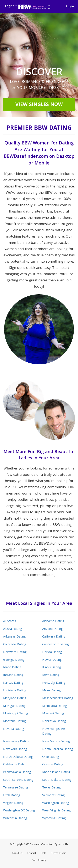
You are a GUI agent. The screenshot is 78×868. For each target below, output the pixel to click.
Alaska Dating (13, 629)
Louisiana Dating (15, 691)
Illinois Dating (52, 668)
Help (44, 853)
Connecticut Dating (56, 645)
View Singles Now (39, 105)
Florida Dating (52, 652)
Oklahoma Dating (15, 765)
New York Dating (15, 749)
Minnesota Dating (55, 706)
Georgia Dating (14, 660)
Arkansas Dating (14, 637)
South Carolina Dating (18, 780)
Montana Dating (14, 721)
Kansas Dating (13, 683)
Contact (32, 853)
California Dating (54, 637)
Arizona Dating (53, 629)
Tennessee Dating (16, 788)
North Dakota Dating (18, 757)
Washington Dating (56, 803)
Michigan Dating (14, 706)
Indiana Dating (13, 675)
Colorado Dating (15, 645)
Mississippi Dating (16, 714)
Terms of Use (59, 853)
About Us (17, 853)
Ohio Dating (51, 757)
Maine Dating (51, 691)
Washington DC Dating (19, 811)
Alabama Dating (53, 621)
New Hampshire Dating (54, 732)
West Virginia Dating (56, 811)
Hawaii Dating (52, 660)
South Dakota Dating (57, 780)
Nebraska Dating (54, 721)
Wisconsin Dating (15, 819)
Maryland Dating (15, 698)
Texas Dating (51, 788)
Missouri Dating (53, 714)
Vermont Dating (53, 796)
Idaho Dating (12, 668)
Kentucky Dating (54, 683)
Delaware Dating (15, 652)
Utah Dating (12, 796)
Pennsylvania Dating (17, 772)
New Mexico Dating (56, 742)
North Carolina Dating (58, 749)
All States (10, 621)
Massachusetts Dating (58, 698)
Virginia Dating (13, 803)
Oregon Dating (53, 765)
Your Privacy (39, 860)
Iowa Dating (51, 675)
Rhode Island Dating (56, 772)
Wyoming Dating (54, 819)
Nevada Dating (14, 729)
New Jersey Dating (16, 742)
